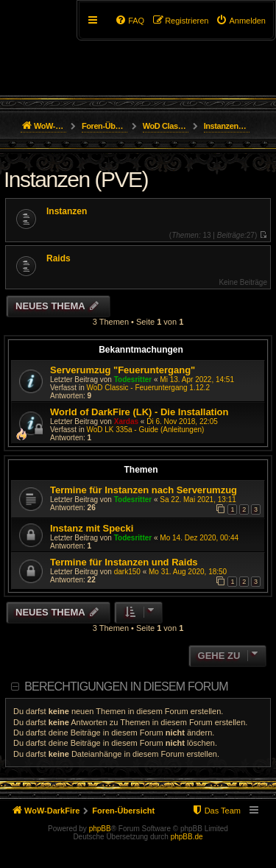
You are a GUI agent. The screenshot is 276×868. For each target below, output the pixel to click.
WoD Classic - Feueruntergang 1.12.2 (148, 388)
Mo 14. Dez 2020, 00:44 (199, 538)
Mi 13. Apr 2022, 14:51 (197, 380)
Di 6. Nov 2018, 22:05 (182, 421)
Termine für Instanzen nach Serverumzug (144, 490)
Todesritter (133, 380)
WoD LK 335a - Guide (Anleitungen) (145, 430)
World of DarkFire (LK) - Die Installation (139, 412)
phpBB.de (187, 837)
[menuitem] (241, 21)
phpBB (100, 829)
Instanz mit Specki (92, 528)
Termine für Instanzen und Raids (124, 562)
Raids (59, 258)
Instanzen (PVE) (76, 179)
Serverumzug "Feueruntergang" (123, 370)
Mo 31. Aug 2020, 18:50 (188, 572)
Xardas (126, 421)
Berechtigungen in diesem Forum (126, 687)
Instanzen (67, 211)
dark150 (127, 572)
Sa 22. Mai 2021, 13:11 (198, 500)
